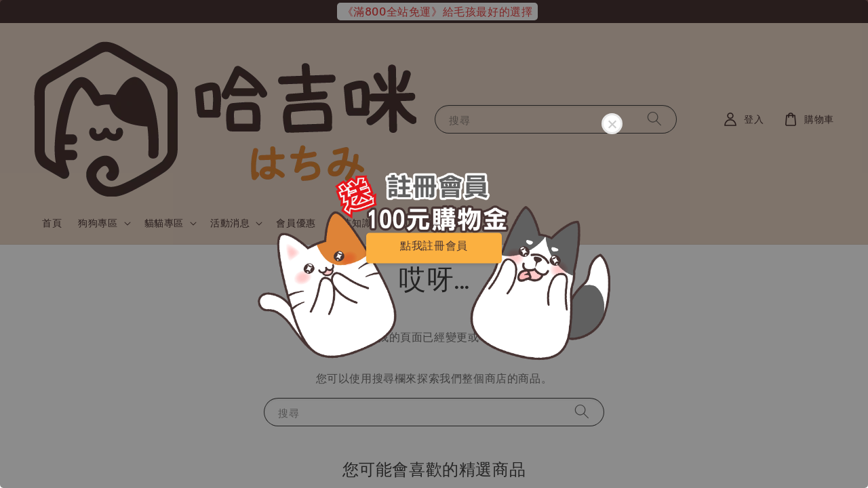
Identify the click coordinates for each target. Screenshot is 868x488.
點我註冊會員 (434, 245)
